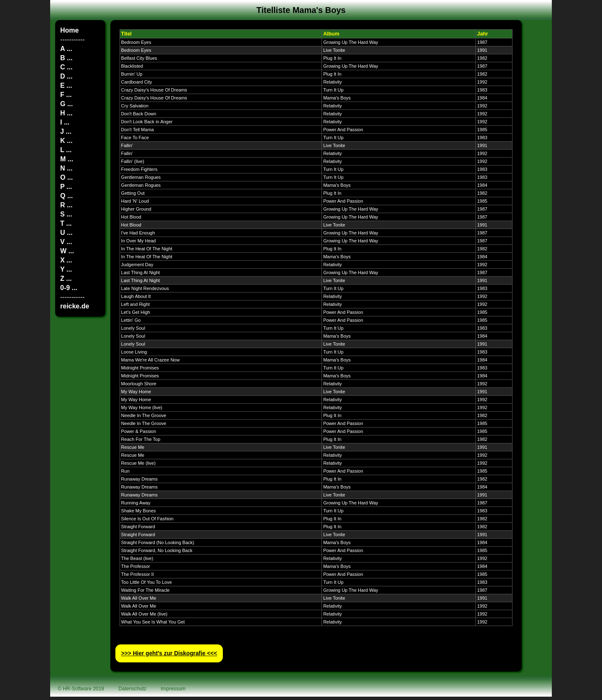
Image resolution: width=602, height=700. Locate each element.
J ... (66, 131)
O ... (66, 177)
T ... (66, 223)
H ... (66, 113)
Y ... (66, 269)
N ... (66, 168)
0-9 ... (69, 288)
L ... (66, 150)
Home (69, 30)
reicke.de (75, 306)
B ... (66, 58)
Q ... (66, 196)
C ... (66, 67)
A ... (66, 49)
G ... (66, 104)
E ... (66, 85)
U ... (66, 233)
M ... (67, 159)
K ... (66, 141)
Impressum (173, 689)
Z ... (66, 279)
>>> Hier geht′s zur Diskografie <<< (169, 653)
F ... (66, 95)
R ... (66, 205)
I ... (65, 122)
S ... (66, 214)
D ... (66, 76)
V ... (66, 242)
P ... (66, 187)
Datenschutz (132, 689)
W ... (67, 251)
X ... (66, 260)
